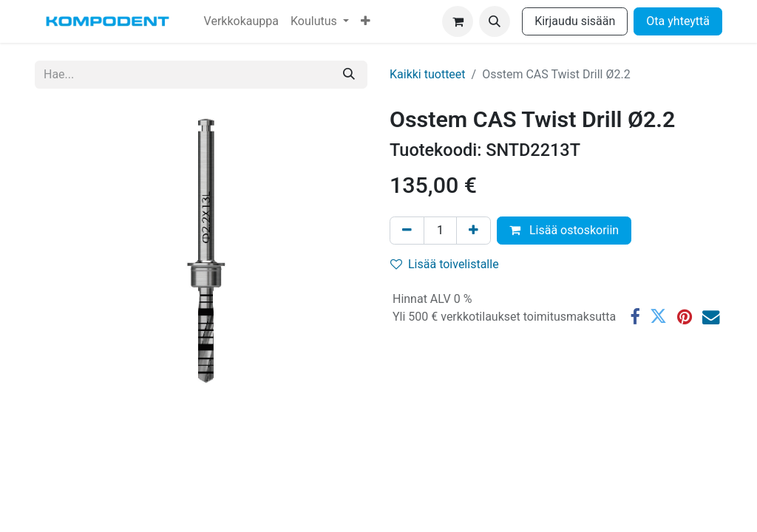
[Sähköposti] (711, 317)
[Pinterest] (685, 317)
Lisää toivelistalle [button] (445, 264)
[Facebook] (635, 317)
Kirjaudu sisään (575, 21)
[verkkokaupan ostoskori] (458, 21)
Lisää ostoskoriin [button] (564, 230)
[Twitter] (658, 317)
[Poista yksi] (407, 231)
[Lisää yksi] (473, 231)
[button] (495, 21)
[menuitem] (241, 21)
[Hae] (349, 75)
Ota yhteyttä (678, 21)
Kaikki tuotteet (428, 74)
